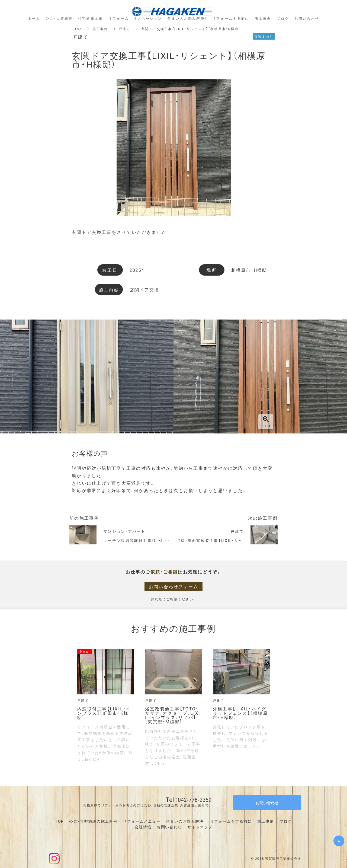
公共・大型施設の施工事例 (93, 821)
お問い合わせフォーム (174, 586)
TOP (59, 821)
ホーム (34, 18)
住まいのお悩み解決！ (187, 18)
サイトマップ (200, 827)
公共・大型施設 (59, 18)
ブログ (286, 821)
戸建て (125, 29)
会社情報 (143, 827)
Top (78, 29)
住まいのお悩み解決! (185, 821)
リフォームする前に (231, 18)
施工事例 (100, 29)
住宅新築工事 (91, 18)
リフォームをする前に (231, 821)
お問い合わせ (169, 827)
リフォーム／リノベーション (135, 18)
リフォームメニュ (139, 821)
